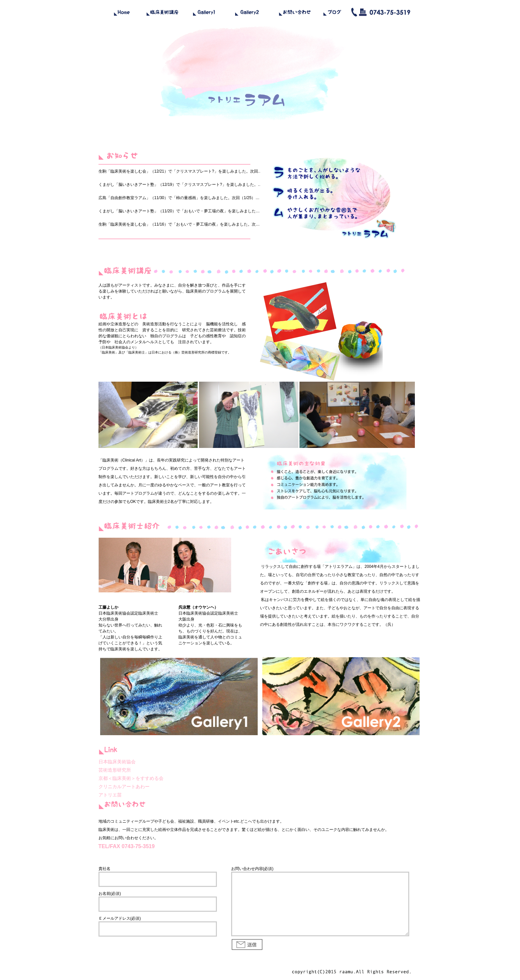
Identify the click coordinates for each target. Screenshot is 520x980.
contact (294, 12)
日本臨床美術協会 (115, 347)
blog (332, 12)
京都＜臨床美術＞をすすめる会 (131, 778)
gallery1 (205, 12)
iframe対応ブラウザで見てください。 (188, 199)
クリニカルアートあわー (124, 787)
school (163, 12)
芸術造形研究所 (193, 352)
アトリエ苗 (110, 795)
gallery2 (248, 12)
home (122, 12)
